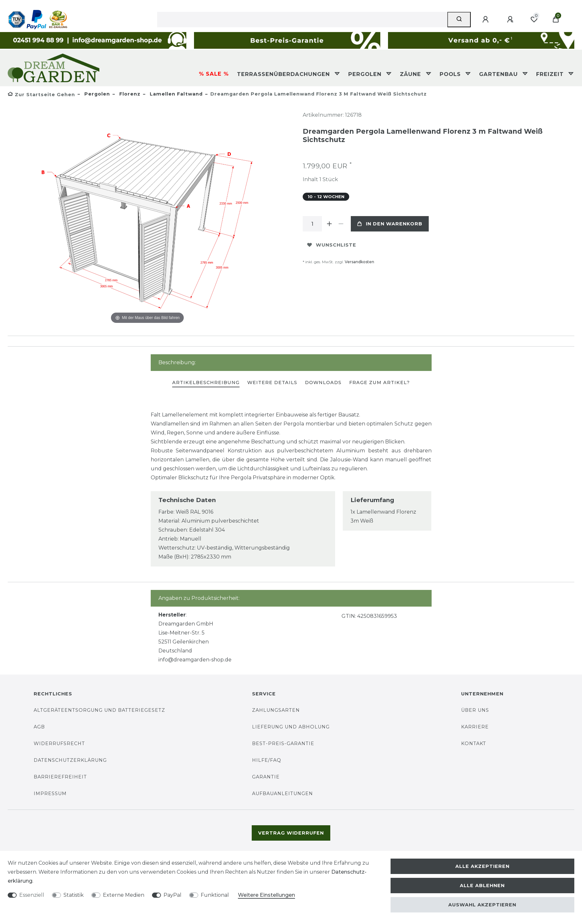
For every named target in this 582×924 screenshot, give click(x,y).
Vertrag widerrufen (291, 833)
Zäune (411, 74)
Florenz (129, 94)
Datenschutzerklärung (70, 760)
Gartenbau (499, 74)
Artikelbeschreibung (206, 382)
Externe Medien (124, 895)
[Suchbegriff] (302, 20)
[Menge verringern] (341, 224)
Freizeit (551, 74)
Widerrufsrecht (59, 743)
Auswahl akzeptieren (482, 905)
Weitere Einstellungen (266, 895)
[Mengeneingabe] (312, 224)
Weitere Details (272, 382)
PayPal (173, 895)
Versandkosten (359, 262)
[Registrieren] (511, 20)
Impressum (50, 794)
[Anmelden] (486, 20)
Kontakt (474, 743)
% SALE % (214, 74)
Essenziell (32, 895)
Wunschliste (332, 245)
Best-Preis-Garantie (283, 743)
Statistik (74, 895)
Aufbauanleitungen (283, 794)
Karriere (475, 727)
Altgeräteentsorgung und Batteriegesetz (99, 710)
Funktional (215, 895)
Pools (451, 74)
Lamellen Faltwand (175, 94)
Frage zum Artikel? (380, 382)
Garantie (266, 777)
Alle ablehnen (482, 886)
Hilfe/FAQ (267, 760)
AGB (39, 727)
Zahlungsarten (276, 710)
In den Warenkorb (390, 224)
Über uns (475, 710)
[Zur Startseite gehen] (41, 95)
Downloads (323, 382)
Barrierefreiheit (60, 777)
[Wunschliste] (534, 20)
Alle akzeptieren (482, 866)
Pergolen (366, 74)
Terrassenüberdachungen (284, 74)
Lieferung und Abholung (291, 727)
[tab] (206, 383)
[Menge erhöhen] (330, 224)
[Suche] (459, 20)
